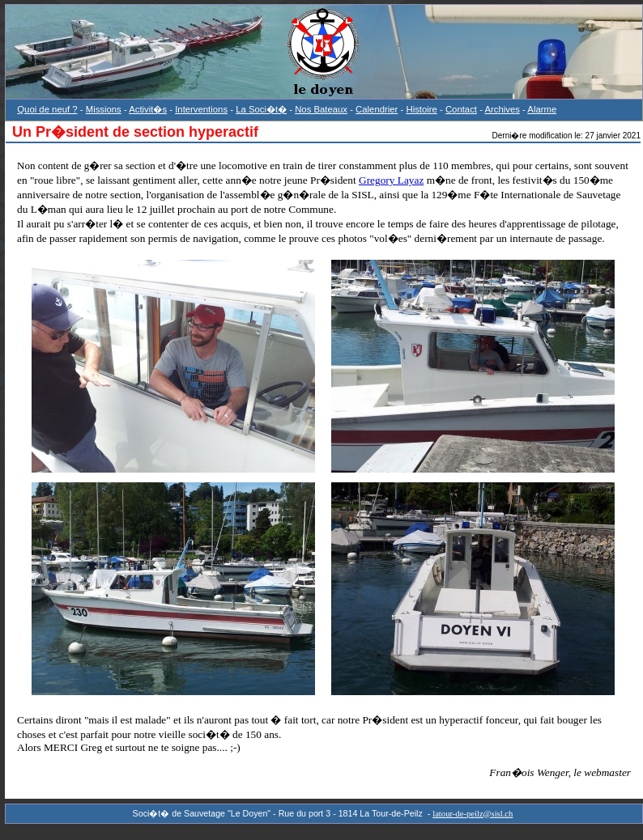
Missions (104, 109)
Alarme (542, 109)
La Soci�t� (261, 109)
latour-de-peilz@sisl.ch (473, 814)
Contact (461, 109)
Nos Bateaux (321, 109)
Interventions (201, 109)
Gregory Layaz (391, 180)
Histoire (421, 109)
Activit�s (148, 109)
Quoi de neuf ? (47, 109)
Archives (502, 109)
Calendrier (377, 109)
